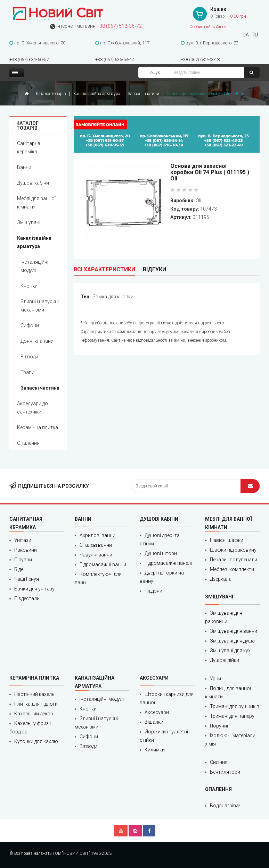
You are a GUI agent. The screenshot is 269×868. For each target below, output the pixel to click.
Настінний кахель (34, 694)
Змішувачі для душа (232, 641)
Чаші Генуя (27, 579)
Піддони (153, 591)
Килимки (155, 750)
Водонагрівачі (226, 806)
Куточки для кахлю (36, 741)
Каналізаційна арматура (97, 94)
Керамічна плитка (38, 427)
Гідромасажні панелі (168, 563)
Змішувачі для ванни (234, 631)
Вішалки (154, 722)
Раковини (26, 550)
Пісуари (23, 560)
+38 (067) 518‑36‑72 (119, 26)
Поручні (219, 726)
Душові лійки (225, 660)
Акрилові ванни (97, 535)
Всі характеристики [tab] (104, 269)
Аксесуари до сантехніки (32, 408)
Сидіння (219, 762)
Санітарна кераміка (29, 147)
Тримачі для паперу (232, 716)
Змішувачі (29, 222)
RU (255, 35)
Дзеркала (221, 579)
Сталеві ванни (96, 545)
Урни (215, 679)
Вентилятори (225, 772)
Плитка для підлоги (36, 704)
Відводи (29, 357)
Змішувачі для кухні (232, 650)
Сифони (30, 325)
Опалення (28, 443)
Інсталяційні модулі (34, 266)
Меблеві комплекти (232, 569)
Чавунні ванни (96, 555)
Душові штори (161, 553)
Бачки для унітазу (34, 589)
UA (246, 35)
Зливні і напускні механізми (40, 306)
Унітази (23, 540)
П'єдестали (27, 598)
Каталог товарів (51, 94)
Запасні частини (143, 94)
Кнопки (29, 286)
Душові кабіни (33, 183)
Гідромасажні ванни (103, 564)
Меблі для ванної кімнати (36, 203)
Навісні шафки (227, 540)
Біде (19, 569)
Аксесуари (157, 712)
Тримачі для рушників (235, 706)
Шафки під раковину (233, 550)
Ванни (24, 167)
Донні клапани (37, 341)
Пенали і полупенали (234, 560)
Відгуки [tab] (154, 269)
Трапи (27, 372)
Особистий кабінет (208, 27)
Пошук (154, 73)
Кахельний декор (34, 714)
